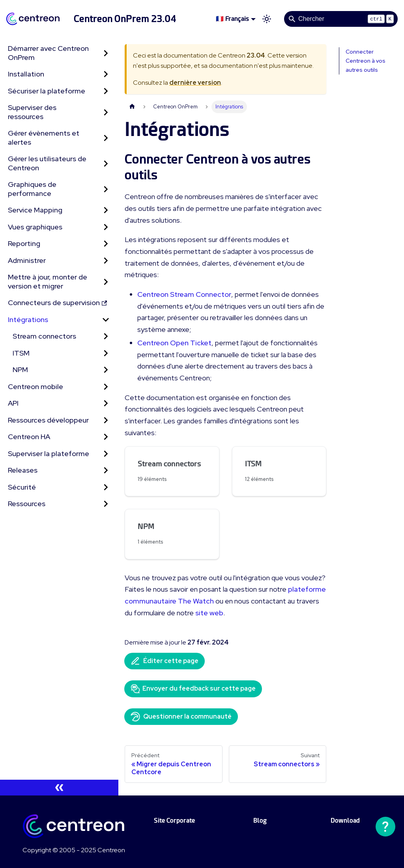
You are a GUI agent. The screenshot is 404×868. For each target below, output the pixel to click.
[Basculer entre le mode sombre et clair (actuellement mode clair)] (267, 19)
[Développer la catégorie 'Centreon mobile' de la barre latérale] (106, 387)
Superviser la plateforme (49, 454)
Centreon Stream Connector (184, 294)
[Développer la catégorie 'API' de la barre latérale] (106, 403)
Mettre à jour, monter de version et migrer (48, 281)
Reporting (24, 243)
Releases (23, 470)
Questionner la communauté (181, 717)
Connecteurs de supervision (57, 303)
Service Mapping (35, 210)
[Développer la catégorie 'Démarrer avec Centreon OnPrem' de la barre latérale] (106, 53)
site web (209, 613)
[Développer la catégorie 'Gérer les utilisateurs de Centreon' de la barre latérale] (106, 163)
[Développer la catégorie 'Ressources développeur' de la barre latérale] (106, 420)
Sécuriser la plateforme (47, 91)
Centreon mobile (36, 387)
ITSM (21, 353)
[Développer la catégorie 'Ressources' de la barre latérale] (106, 504)
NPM (20, 370)
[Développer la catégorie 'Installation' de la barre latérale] (106, 74)
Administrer (27, 260)
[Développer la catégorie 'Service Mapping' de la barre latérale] (106, 210)
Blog (260, 821)
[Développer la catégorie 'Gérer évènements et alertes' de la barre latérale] (106, 138)
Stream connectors (44, 336)
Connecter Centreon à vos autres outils (366, 61)
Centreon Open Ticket (174, 343)
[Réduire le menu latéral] (59, 788)
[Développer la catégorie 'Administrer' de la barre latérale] (106, 261)
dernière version (195, 83)
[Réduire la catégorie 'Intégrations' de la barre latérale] (106, 320)
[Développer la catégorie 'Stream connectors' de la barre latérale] (106, 336)
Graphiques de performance (32, 189)
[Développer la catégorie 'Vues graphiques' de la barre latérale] (106, 227)
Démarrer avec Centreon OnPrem (48, 53)
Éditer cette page (165, 661)
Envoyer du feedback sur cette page (193, 689)
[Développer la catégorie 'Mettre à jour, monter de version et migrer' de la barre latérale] (106, 282)
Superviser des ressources (32, 112)
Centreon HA (29, 437)
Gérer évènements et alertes (44, 138)
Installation (26, 74)
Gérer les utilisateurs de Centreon (47, 163)
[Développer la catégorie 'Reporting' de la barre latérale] (106, 244)
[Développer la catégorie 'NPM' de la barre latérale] (106, 370)
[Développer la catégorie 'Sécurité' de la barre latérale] (106, 487)
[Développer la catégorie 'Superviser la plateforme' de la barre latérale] (106, 454)
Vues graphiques (35, 227)
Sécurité (22, 487)
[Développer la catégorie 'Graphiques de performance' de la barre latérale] (106, 189)
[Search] (341, 19)
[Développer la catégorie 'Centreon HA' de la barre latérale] (106, 437)
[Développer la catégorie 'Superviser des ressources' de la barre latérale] (106, 112)
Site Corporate (174, 821)
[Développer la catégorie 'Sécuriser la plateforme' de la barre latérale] (106, 91)
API (13, 403)
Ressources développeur (48, 420)
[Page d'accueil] (132, 107)
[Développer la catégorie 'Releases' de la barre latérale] (106, 470)
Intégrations (28, 319)
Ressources (27, 504)
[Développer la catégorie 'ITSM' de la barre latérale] (106, 353)
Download (345, 821)
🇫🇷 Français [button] (232, 19)
